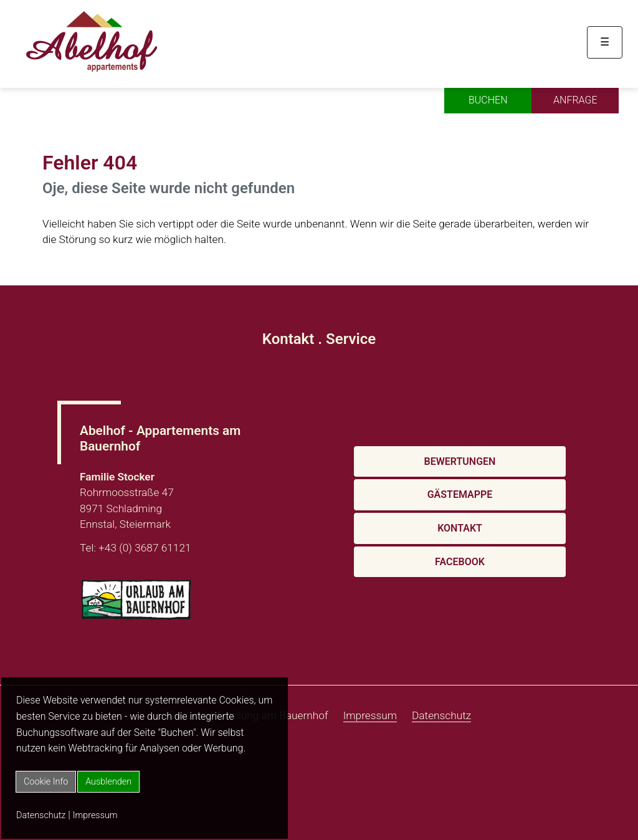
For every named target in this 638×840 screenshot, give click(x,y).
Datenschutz (41, 815)
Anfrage (575, 100)
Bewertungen (460, 461)
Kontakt (460, 528)
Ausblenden (108, 782)
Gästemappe (460, 494)
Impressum (95, 815)
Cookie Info (46, 782)
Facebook (460, 562)
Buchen (488, 100)
